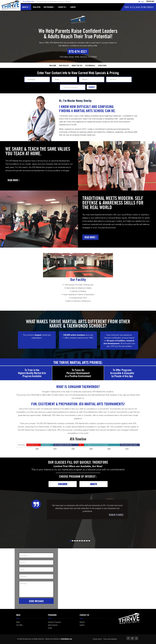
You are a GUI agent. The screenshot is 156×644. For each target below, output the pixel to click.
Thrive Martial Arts (28, 1)
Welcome (53, 66)
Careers (73, 7)
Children (63, 484)
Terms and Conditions (110, 639)
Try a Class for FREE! (139, 7)
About (18, 622)
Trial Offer (37, 7)
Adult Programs (53, 625)
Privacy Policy (97, 639)
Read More (14, 180)
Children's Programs (54, 622)
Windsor (82, 622)
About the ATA (77, 66)
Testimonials (90, 66)
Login (141, 1)
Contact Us (63, 8)
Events (50, 628)
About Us (26, 8)
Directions (102, 66)
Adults (93, 484)
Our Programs (49, 8)
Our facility (64, 66)
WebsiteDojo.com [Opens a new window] (67, 639)
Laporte (82, 625)
